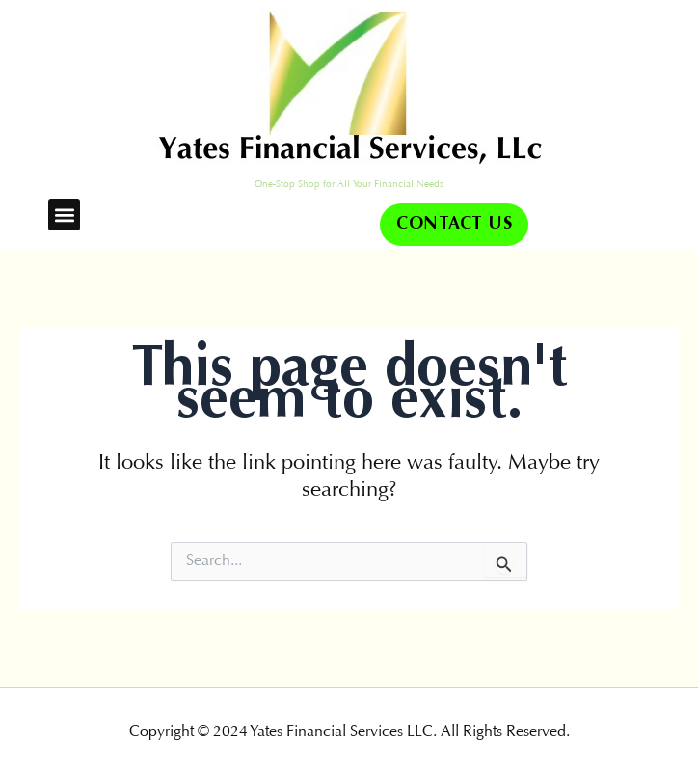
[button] (64, 215)
